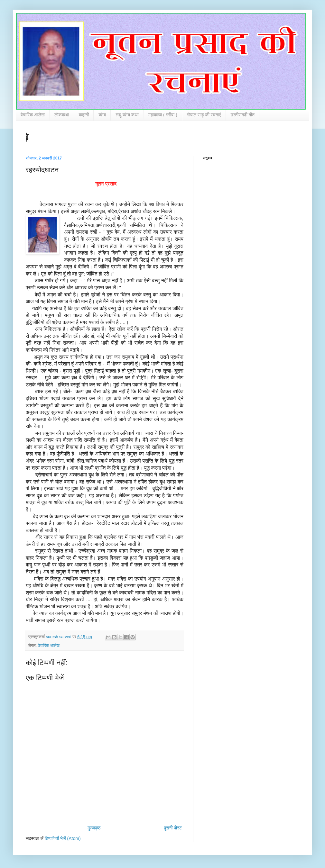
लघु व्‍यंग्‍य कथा (127, 115)
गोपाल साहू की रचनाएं (204, 115)
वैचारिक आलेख (33, 115)
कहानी (84, 115)
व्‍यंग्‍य (102, 115)
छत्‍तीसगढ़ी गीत (243, 115)
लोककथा (62, 115)
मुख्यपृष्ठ (94, 828)
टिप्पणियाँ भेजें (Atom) (63, 838)
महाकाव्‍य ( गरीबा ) (163, 115)
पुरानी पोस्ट (173, 828)
